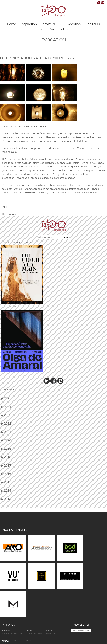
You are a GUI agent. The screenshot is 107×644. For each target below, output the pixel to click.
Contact (50, 631)
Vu (52, 29)
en (103, 3)
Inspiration (29, 24)
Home (11, 24)
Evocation (73, 24)
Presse (30, 631)
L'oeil (42, 29)
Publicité (6, 631)
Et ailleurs (93, 24)
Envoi (66, 237)
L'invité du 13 (51, 24)
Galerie (64, 29)
